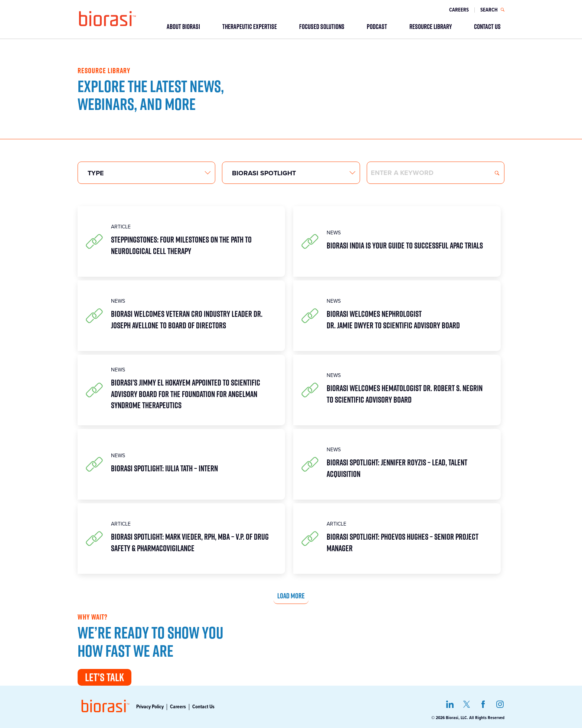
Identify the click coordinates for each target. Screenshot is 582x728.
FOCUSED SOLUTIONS (322, 26)
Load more (291, 595)
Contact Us (203, 707)
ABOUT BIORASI (183, 26)
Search (497, 173)
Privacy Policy (150, 707)
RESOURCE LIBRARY (431, 26)
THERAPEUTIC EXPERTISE (250, 26)
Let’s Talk (104, 677)
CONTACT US (487, 26)
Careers (459, 10)
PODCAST (377, 26)
